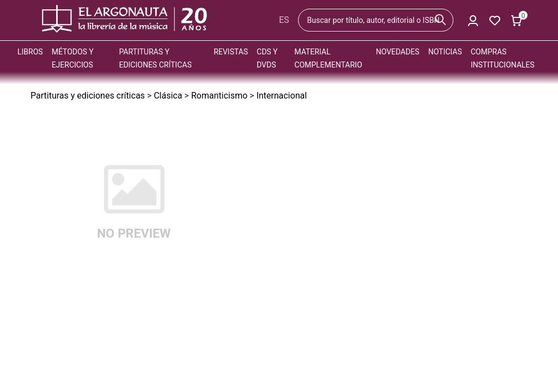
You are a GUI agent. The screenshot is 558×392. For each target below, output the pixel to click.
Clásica (168, 96)
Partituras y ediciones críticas (88, 96)
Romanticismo (219, 96)
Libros (30, 52)
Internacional (281, 96)
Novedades (398, 52)
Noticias (445, 52)
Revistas (231, 52)
